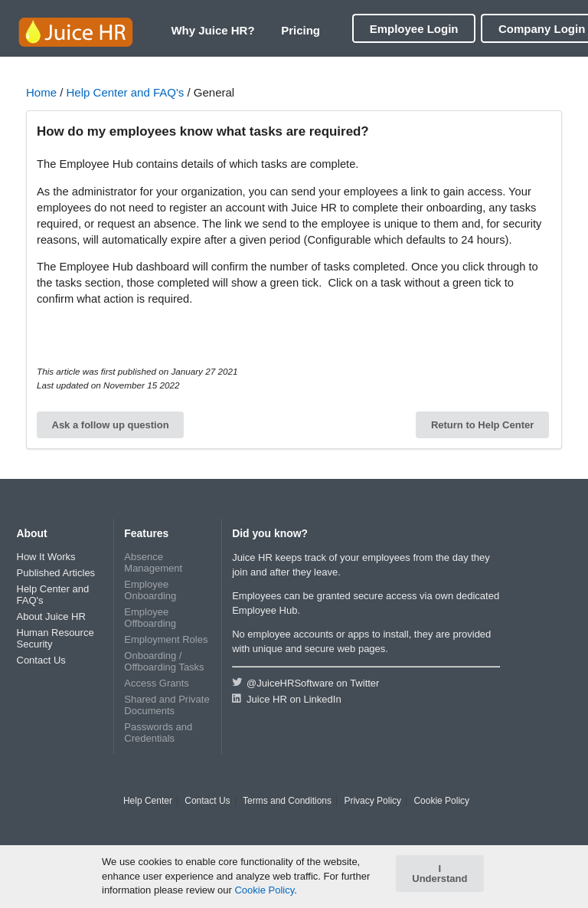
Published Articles (56, 573)
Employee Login (414, 29)
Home (41, 92)
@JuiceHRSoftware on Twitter (305, 683)
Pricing (301, 30)
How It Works (46, 557)
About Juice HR (51, 616)
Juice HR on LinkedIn (287, 699)
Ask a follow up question (111, 425)
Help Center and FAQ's (126, 92)
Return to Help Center (482, 425)
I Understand (439, 874)
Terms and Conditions (287, 801)
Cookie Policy (441, 801)
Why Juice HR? (212, 30)
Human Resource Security (56, 638)
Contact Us (41, 660)
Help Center (148, 801)
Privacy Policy (372, 801)
